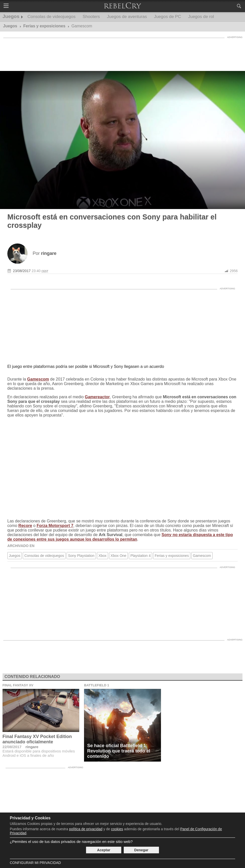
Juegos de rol (201, 17)
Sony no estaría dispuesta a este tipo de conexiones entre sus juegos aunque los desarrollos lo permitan (120, 537)
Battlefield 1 (97, 685)
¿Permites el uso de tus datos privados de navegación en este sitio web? (71, 842)
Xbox (103, 556)
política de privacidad (86, 829)
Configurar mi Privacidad (35, 863)
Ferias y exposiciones (172, 556)
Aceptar (104, 850)
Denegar (141, 850)
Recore (25, 526)
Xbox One (118, 556)
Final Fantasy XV (18, 685)
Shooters (91, 17)
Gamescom (38, 379)
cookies (117, 829)
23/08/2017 (22, 271)
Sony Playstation (81, 556)
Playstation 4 (140, 556)
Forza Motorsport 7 (55, 526)
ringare (32, 747)
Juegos (11, 16)
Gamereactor (97, 397)
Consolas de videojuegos (52, 17)
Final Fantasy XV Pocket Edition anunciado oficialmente (37, 739)
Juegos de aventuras (127, 17)
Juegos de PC (167, 17)
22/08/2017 (12, 747)
